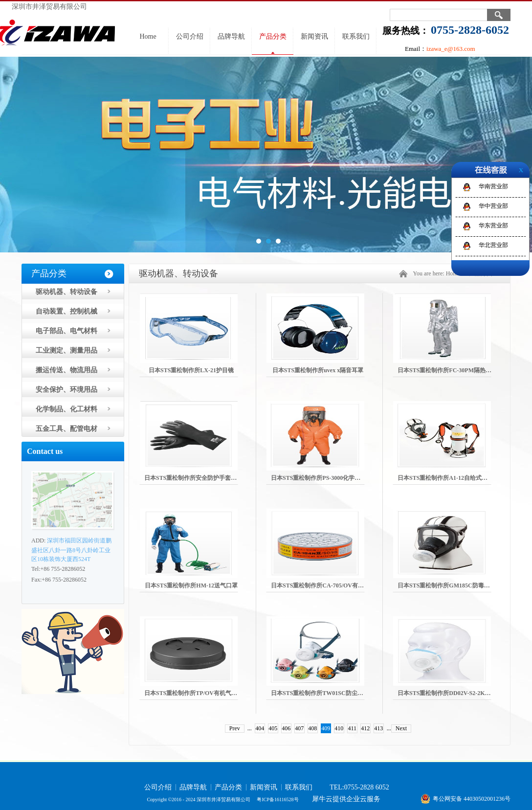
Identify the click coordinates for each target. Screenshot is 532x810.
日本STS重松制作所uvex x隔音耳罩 (318, 370)
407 (299, 728)
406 (286, 728)
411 (353, 728)
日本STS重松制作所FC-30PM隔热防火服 (450, 370)
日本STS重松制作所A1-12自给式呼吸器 (448, 478)
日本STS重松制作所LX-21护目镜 (191, 370)
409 (326, 728)
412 (365, 728)
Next (401, 728)
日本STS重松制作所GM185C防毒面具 (447, 585)
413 (378, 728)
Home (148, 36)
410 (339, 728)
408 (312, 728)
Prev (235, 728)
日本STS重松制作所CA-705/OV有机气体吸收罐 (332, 585)
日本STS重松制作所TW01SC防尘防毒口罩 (326, 693)
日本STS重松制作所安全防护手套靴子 (193, 478)
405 (273, 728)
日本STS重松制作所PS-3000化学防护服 (321, 478)
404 (260, 728)
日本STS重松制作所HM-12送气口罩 (191, 585)
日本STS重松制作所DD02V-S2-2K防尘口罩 (453, 693)
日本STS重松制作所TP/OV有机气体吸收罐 (199, 693)
